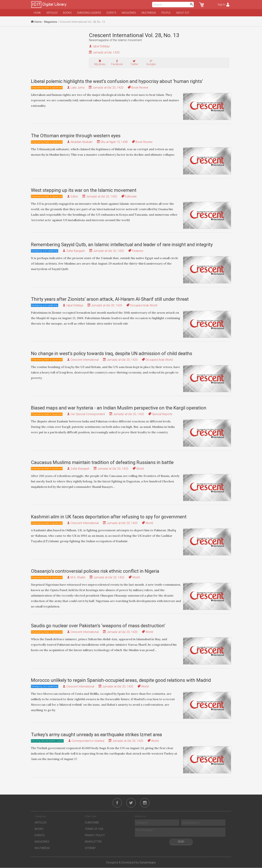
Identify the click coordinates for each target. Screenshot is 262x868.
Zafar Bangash (76, 251)
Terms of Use (94, 829)
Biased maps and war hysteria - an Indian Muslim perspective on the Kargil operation (119, 408)
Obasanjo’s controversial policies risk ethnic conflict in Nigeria (95, 571)
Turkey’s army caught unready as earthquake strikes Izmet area (96, 735)
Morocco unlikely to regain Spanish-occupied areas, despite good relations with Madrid (121, 680)
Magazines (129, 13)
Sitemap (90, 848)
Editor (74, 196)
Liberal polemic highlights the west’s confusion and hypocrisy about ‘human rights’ (117, 81)
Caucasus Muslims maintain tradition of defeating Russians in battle (102, 462)
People (166, 13)
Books (67, 13)
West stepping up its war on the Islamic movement (84, 190)
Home (37, 13)
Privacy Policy (95, 835)
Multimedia (149, 13)
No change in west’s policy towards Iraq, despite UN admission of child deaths (112, 353)
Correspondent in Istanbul (88, 741)
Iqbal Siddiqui (101, 46)
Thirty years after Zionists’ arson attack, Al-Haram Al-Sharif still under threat (110, 299)
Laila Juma (78, 88)
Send (181, 842)
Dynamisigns (148, 863)
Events (111, 13)
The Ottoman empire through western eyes (76, 136)
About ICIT (183, 13)
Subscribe (92, 823)
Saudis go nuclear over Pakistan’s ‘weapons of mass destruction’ (98, 626)
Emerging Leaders (89, 13)
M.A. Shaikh (78, 577)
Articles (52, 13)
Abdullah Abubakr (82, 142)
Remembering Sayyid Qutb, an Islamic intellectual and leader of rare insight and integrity (122, 245)
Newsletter (93, 842)
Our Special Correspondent (88, 414)
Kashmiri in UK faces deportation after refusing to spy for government (109, 517)
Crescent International (85, 360)
